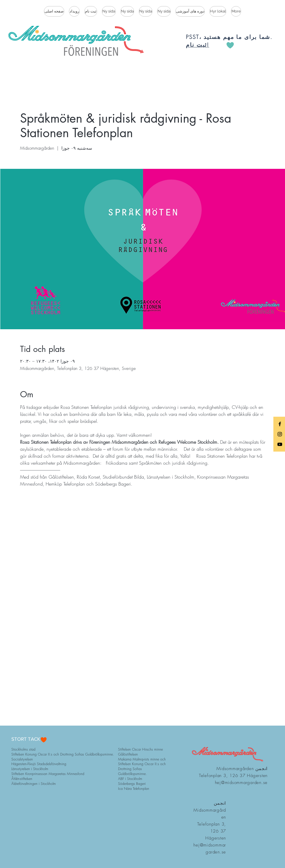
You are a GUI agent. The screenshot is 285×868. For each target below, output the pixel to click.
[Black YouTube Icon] (280, 444)
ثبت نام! (197, 45)
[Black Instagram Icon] (280, 434)
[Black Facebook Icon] (280, 424)
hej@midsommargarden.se (241, 783)
